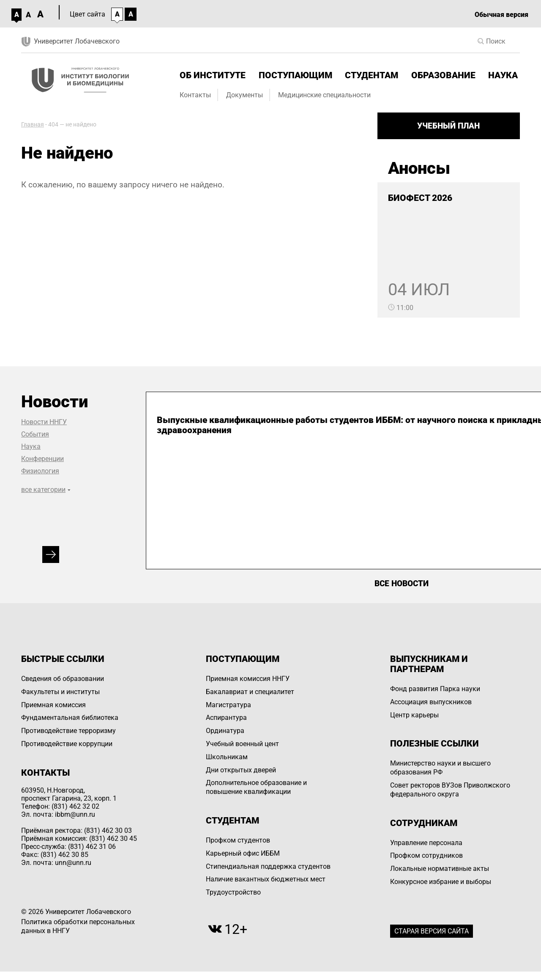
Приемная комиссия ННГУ (248, 679)
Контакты (195, 95)
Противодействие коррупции (67, 744)
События (35, 434)
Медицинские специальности (324, 95)
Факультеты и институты (60, 692)
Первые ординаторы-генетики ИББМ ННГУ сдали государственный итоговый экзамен (397, 435)
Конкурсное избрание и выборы (441, 882)
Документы (245, 95)
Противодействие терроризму (68, 731)
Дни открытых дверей (241, 770)
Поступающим (295, 75)
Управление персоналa (426, 843)
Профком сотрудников (426, 855)
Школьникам (227, 757)
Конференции (42, 459)
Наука (503, 75)
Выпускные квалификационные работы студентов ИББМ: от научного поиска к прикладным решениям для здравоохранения (220, 445)
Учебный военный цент (242, 744)
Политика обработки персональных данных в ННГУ (78, 926)
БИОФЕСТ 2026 (420, 198)
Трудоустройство (233, 892)
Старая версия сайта (432, 931)
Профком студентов (238, 840)
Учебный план (448, 126)
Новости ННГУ (44, 422)
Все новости (402, 583)
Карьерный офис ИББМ (243, 853)
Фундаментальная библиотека (70, 718)
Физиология (40, 471)
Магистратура (228, 705)
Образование (443, 75)
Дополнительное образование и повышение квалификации (256, 787)
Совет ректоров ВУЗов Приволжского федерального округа (450, 790)
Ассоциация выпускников (431, 702)
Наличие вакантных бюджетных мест (266, 879)
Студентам (372, 75)
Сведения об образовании (63, 679)
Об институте (213, 75)
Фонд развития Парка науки (435, 689)
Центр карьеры (414, 715)
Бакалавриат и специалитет (250, 692)
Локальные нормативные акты (440, 869)
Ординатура (225, 731)
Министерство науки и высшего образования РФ (440, 768)
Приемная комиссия (53, 705)
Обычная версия (501, 15)
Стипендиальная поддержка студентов (268, 866)
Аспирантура (226, 718)
